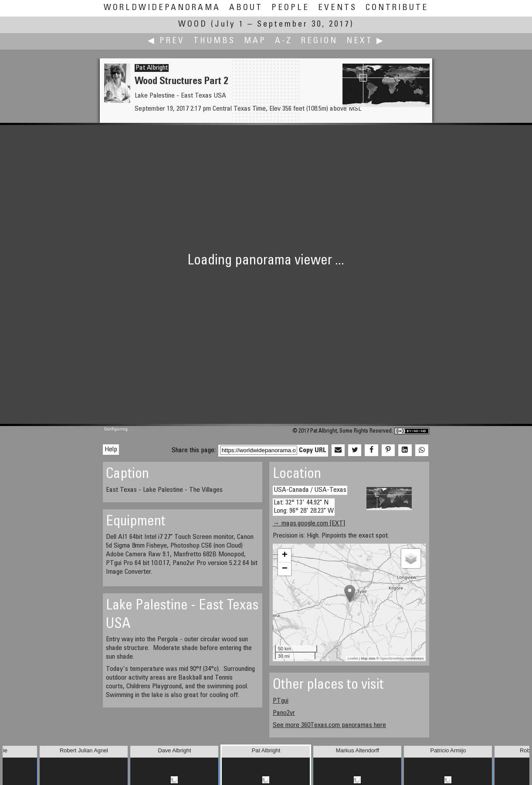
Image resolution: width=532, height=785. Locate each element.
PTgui (281, 701)
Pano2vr (284, 713)
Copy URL (313, 450)
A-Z (284, 41)
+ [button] (285, 555)
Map (255, 41)
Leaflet (353, 658)
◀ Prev (166, 41)
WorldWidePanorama (162, 8)
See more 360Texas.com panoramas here (329, 725)
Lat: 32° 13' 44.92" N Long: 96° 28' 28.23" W (304, 507)
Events (337, 8)
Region (319, 41)
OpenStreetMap (392, 658)
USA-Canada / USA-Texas (310, 490)
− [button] (285, 569)
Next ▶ (366, 41)
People (290, 8)
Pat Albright (152, 68)
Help (111, 450)
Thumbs (214, 41)
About (246, 8)
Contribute (397, 8)
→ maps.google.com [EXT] (309, 524)
